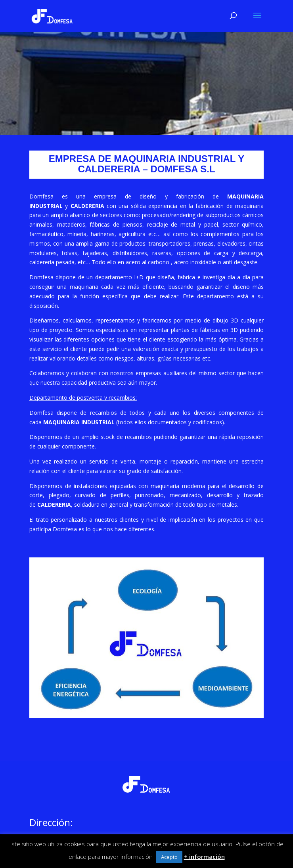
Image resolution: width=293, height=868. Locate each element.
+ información (204, 857)
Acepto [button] (169, 857)
